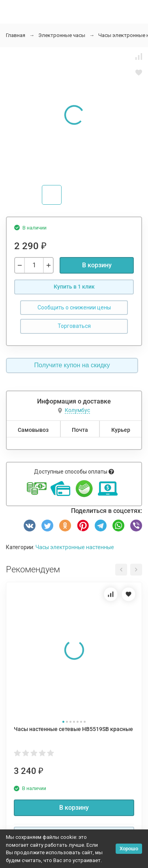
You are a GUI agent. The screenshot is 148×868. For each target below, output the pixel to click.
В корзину (97, 265)
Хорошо (129, 849)
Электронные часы (62, 35)
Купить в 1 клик (74, 287)
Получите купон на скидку (72, 365)
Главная (16, 35)
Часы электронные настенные (75, 547)
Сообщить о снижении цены (74, 307)
